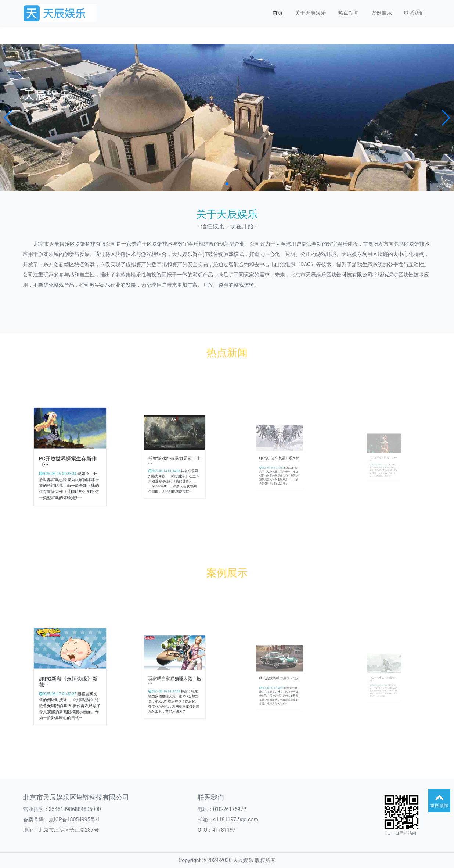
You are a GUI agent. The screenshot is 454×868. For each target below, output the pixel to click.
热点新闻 (349, 13)
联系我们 (414, 13)
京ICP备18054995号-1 (74, 819)
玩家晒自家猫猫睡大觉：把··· (174, 679)
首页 (278, 13)
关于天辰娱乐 (310, 13)
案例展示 (382, 13)
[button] (9, 118)
